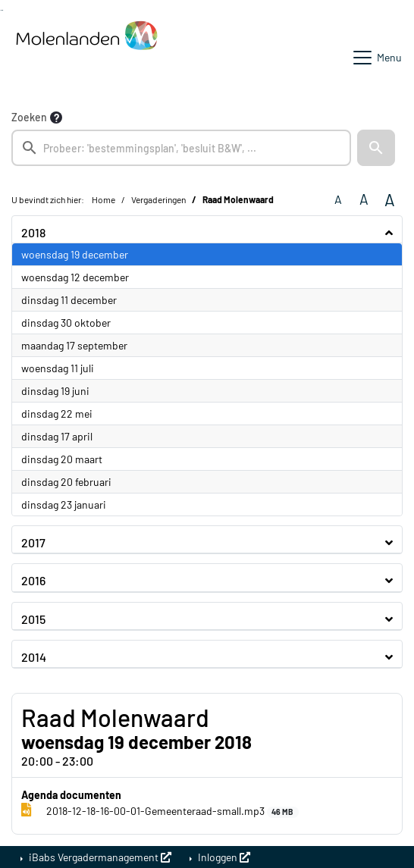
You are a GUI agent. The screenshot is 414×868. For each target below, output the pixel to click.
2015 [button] (33, 619)
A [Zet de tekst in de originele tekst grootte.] (338, 199)
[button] (376, 148)
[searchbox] (181, 148)
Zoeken (29, 117)
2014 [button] (34, 657)
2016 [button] (33, 580)
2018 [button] (33, 232)
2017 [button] (33, 542)
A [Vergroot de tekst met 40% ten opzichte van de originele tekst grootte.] (390, 199)
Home (103, 199)
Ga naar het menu (3, 10)
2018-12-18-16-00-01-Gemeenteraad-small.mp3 (160, 811)
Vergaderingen (158, 199)
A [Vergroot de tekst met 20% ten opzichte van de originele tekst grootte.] (364, 199)
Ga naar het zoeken (1, 10)
